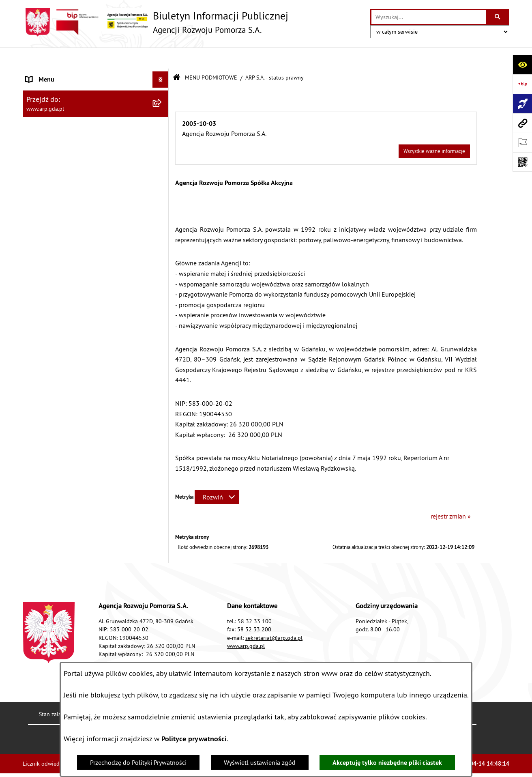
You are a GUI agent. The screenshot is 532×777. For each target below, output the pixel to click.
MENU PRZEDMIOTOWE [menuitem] (59, 139)
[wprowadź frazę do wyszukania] (429, 17)
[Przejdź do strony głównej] (156, 22)
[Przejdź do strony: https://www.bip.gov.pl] (522, 84)
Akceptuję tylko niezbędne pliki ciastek (387, 763)
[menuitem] (96, 96)
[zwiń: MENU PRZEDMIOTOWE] (162, 139)
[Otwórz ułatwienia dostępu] (522, 65)
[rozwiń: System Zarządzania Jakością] (162, 309)
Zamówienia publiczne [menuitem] (57, 373)
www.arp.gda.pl (246, 624)
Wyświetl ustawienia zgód (260, 762)
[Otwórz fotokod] (522, 162)
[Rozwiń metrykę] (217, 476)
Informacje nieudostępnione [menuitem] (65, 389)
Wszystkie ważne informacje (434, 129)
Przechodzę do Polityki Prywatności (138, 762)
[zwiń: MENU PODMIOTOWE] (162, 75)
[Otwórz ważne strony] (522, 142)
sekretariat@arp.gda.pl (274, 616)
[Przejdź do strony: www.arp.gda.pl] (522, 123)
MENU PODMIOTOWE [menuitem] (56, 75)
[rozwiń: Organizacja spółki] (162, 203)
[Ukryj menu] (161, 58)
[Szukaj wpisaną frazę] (498, 17)
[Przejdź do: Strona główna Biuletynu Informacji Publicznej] (177, 57)
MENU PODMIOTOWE (211, 56)
